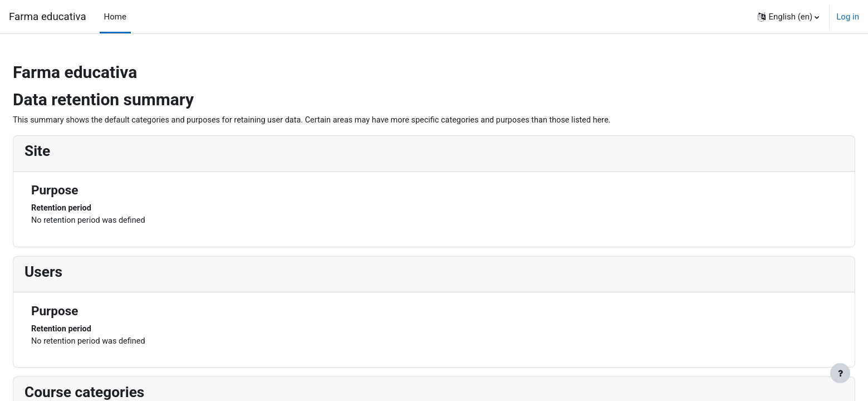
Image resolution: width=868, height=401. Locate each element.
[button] (788, 17)
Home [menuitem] (115, 17)
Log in (848, 17)
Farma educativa (48, 17)
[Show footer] (840, 373)
